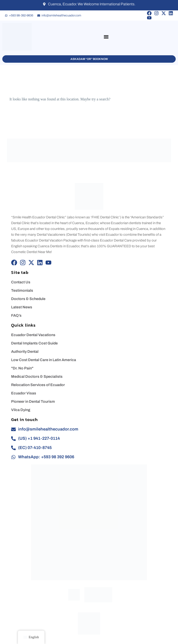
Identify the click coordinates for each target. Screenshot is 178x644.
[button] (106, 37)
